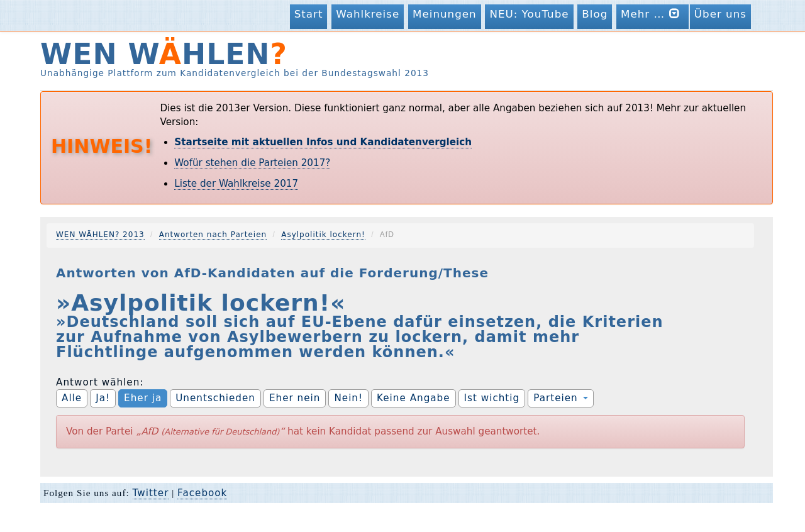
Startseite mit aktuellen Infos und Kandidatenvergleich (323, 142)
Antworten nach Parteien (213, 235)
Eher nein (295, 398)
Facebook (202, 493)
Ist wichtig (492, 398)
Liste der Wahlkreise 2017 (236, 184)
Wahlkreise (368, 14)
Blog (595, 14)
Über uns (720, 14)
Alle (72, 398)
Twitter (151, 493)
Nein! (348, 398)
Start (309, 14)
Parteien (560, 398)
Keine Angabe (414, 398)
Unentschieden (215, 398)
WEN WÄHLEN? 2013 (100, 235)
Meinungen (445, 14)
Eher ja (143, 398)
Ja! (103, 398)
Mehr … (652, 14)
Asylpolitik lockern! (323, 235)
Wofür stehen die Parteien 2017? (252, 163)
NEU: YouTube (529, 14)
